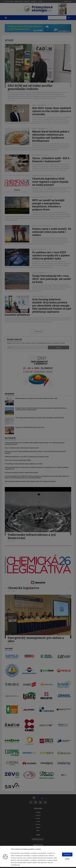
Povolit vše (67, 854)
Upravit (67, 859)
